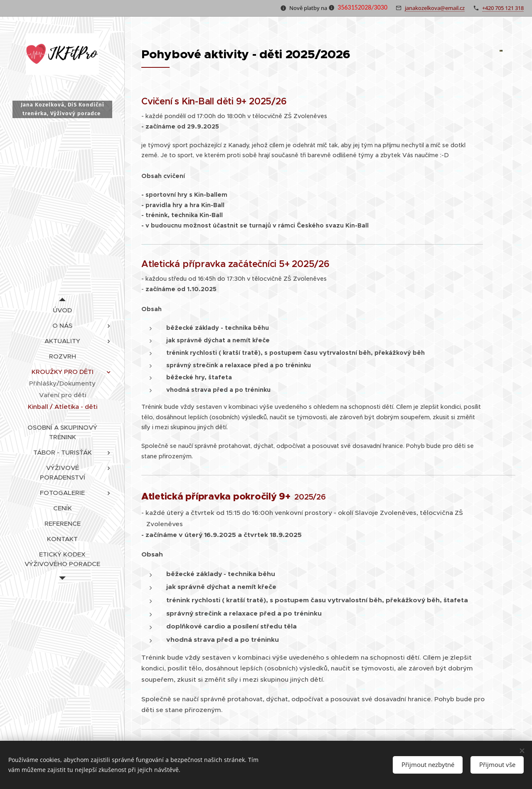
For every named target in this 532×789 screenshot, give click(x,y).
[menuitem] (62, 310)
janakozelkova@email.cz (435, 8)
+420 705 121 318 (503, 8)
